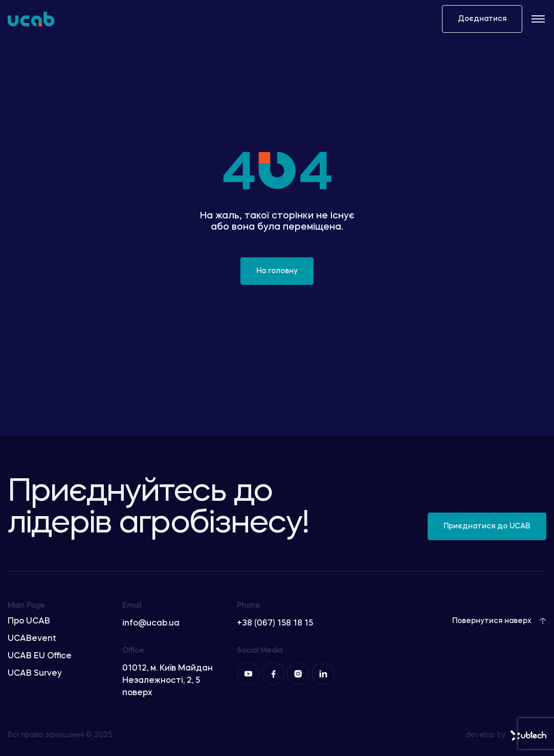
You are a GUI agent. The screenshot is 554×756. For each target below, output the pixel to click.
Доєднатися (482, 19)
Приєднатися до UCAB (487, 526)
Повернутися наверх (499, 621)
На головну (277, 271)
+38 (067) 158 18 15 (275, 624)
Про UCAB (29, 621)
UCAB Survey (35, 674)
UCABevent (32, 639)
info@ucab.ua (151, 624)
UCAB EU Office (40, 656)
